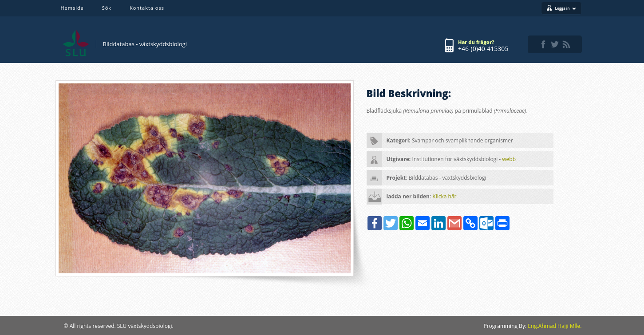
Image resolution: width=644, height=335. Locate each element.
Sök (107, 8)
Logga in (565, 8)
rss (566, 44)
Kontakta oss (147, 8)
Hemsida (72, 8)
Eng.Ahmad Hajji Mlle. (555, 326)
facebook (543, 44)
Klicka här (444, 196)
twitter (555, 44)
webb (509, 159)
